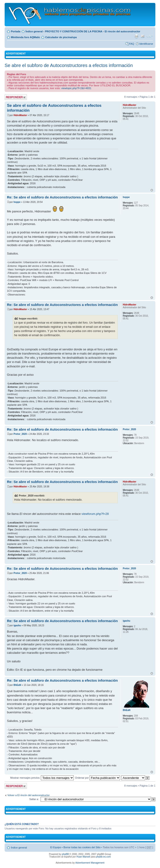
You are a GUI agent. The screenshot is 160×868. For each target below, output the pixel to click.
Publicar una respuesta (16, 97)
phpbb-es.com (103, 857)
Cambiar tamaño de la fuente (150, 36)
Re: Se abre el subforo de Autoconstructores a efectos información (62, 197)
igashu (17, 625)
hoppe (17, 202)
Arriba (152, 190)
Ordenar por (97, 778)
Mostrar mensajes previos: (42, 778)
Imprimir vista (136, 36)
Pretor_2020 (20, 434)
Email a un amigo (143, 36)
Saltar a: (34, 799)
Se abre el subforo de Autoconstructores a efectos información (69, 65)
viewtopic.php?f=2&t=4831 (76, 88)
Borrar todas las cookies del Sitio (82, 847)
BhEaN (17, 685)
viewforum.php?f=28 (95, 514)
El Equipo (56, 847)
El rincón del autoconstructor (122, 31)
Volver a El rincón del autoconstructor (29, 795)
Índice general (34, 31)
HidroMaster (20, 115)
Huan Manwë (83, 857)
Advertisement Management (90, 863)
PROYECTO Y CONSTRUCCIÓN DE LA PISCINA (74, 31)
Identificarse (146, 44)
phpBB (65, 854)
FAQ (132, 44)
